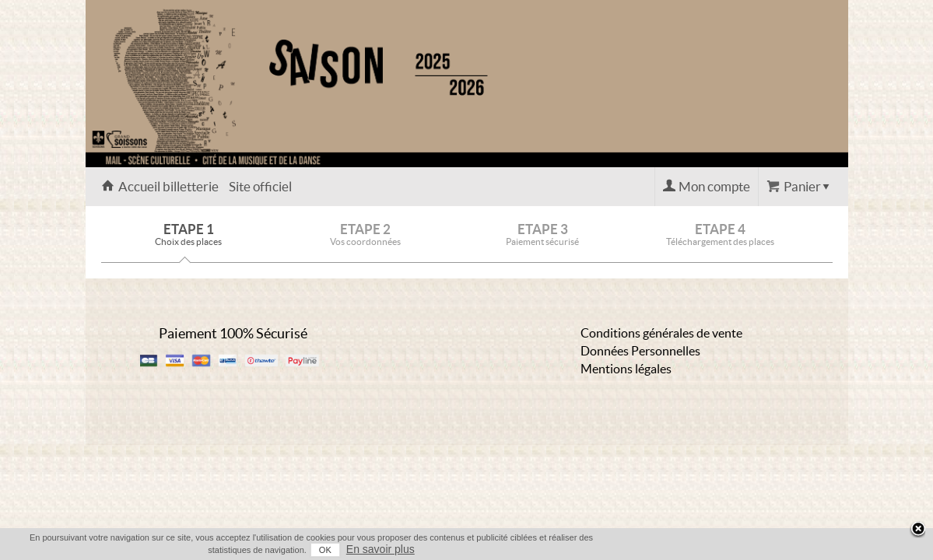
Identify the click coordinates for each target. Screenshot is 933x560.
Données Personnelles (640, 351)
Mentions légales (626, 369)
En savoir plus (819, 549)
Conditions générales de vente (661, 333)
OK (763, 550)
